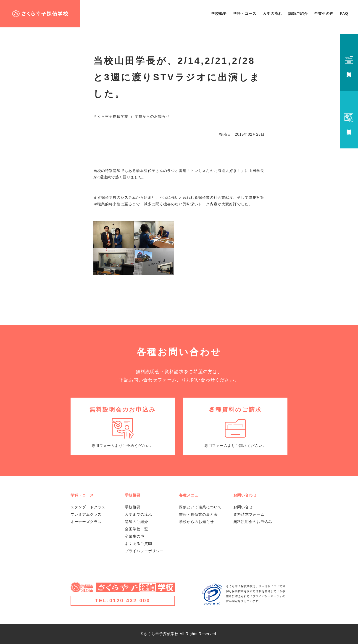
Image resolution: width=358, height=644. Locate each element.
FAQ (344, 14)
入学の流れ (272, 14)
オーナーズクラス (86, 522)
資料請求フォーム (249, 514)
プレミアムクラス (86, 514)
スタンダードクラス (88, 507)
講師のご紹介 (137, 522)
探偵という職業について (200, 507)
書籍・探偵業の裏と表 (198, 514)
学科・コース (245, 14)
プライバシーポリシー (144, 551)
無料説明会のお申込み (253, 522)
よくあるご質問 (138, 544)
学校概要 (219, 14)
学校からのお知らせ (196, 522)
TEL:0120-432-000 (122, 600)
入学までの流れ (138, 514)
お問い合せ (243, 507)
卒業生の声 (324, 14)
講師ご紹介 (298, 14)
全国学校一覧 (137, 529)
